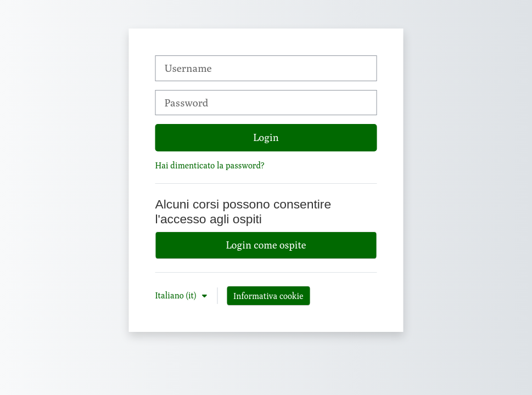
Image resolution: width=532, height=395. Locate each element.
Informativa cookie (268, 296)
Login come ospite (266, 245)
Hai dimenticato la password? (210, 165)
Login (266, 137)
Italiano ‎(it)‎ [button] (177, 295)
